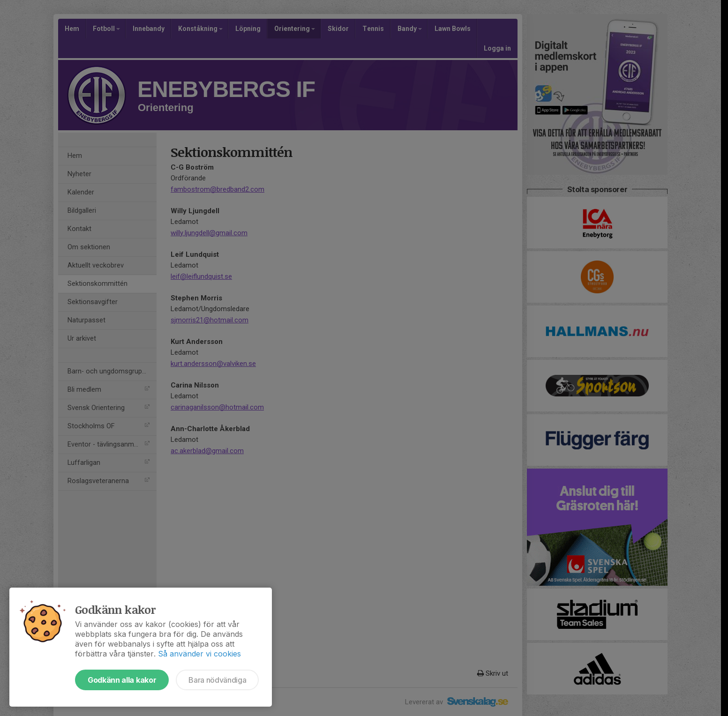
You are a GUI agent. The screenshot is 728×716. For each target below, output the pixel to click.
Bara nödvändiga (217, 680)
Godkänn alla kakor (122, 680)
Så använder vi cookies (199, 654)
